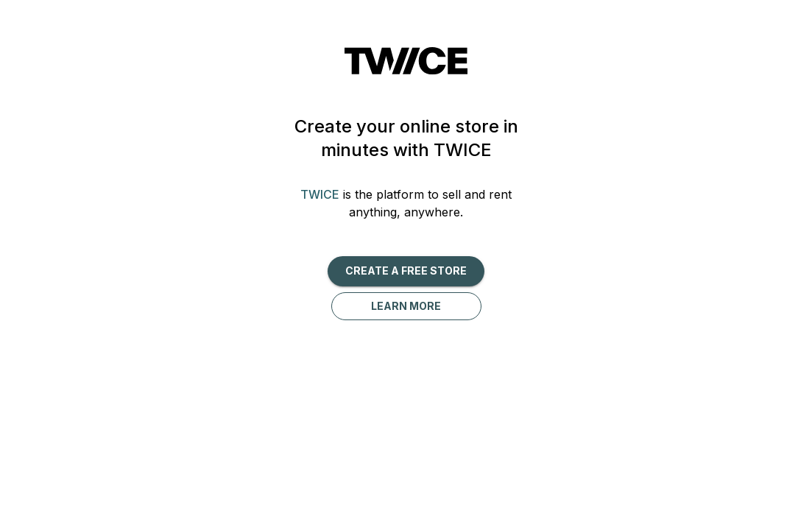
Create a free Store (406, 271)
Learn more (406, 306)
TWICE (320, 194)
